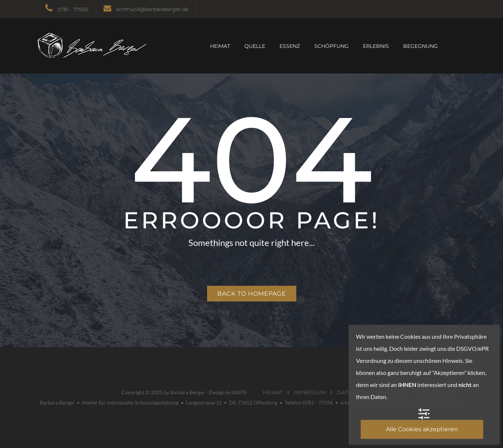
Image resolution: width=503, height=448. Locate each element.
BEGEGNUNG (421, 46)
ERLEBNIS (376, 46)
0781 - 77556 (73, 10)
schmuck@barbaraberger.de (152, 9)
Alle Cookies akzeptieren (422, 429)
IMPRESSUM (310, 392)
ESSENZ (290, 46)
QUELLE (255, 46)
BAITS (239, 392)
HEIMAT (220, 46)
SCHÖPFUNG (331, 46)
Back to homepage (252, 294)
